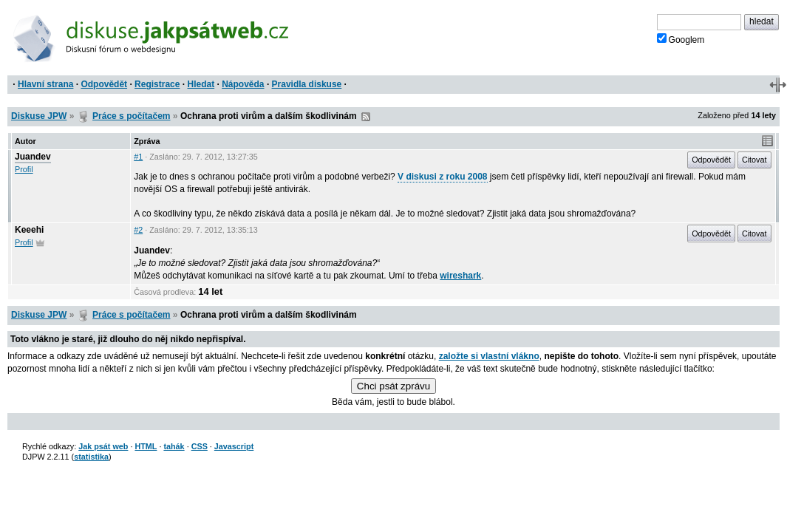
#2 (138, 230)
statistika (91, 457)
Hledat (201, 84)
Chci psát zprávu (393, 386)
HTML (146, 446)
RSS (366, 117)
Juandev (33, 157)
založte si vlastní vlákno (489, 356)
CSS (200, 446)
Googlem (681, 39)
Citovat (754, 160)
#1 (138, 157)
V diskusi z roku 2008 (442, 177)
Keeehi (29, 230)
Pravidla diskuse (307, 84)
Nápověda (243, 84)
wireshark (460, 276)
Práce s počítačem (131, 116)
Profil (24, 169)
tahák (174, 446)
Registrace (157, 84)
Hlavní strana (45, 84)
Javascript (234, 446)
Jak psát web (103, 446)
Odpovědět (104, 84)
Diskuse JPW (39, 116)
